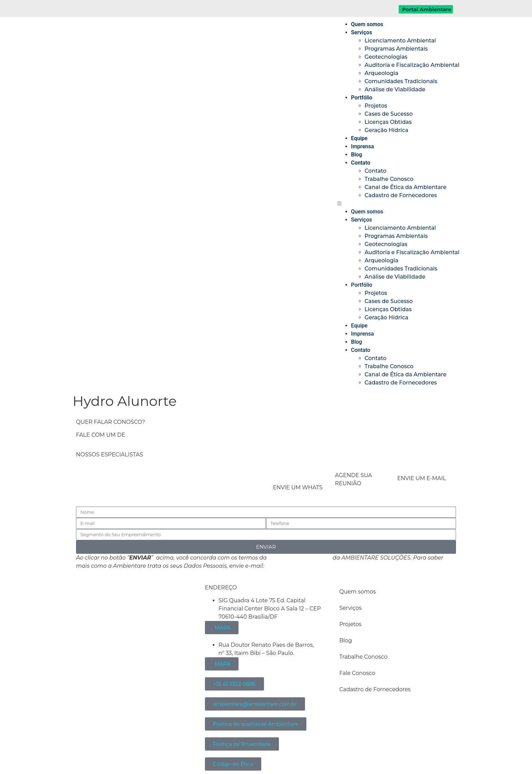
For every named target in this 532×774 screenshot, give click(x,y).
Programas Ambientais (396, 49)
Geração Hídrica (387, 130)
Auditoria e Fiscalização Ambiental (412, 65)
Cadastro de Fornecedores (401, 195)
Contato (361, 163)
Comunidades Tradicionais (401, 81)
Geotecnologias (386, 57)
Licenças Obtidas (388, 122)
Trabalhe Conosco (389, 179)
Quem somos (367, 24)
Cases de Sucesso (389, 114)
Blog (357, 155)
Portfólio (362, 98)
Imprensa (363, 146)
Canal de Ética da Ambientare (406, 187)
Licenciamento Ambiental (400, 41)
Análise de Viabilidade (395, 89)
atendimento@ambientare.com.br (312, 566)
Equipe (359, 138)
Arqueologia (382, 73)
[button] (398, 204)
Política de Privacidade (300, 558)
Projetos (376, 106)
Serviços (362, 32)
